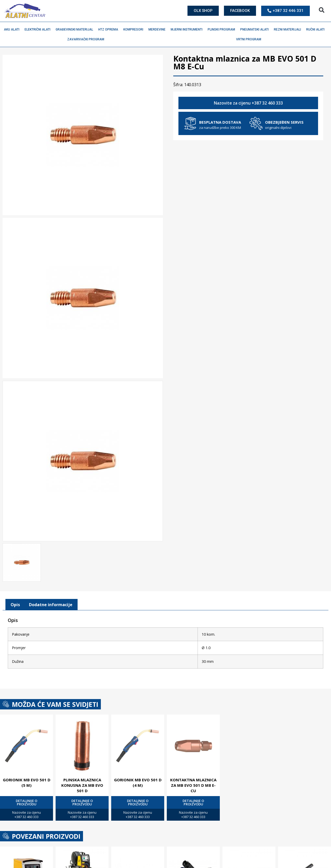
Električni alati (39, 29)
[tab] (15, 605)
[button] (322, 10)
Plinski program (223, 29)
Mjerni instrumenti (188, 29)
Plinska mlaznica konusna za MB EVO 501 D (82, 785)
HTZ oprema (110, 29)
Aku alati (13, 29)
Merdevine (158, 29)
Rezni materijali (289, 29)
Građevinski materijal (76, 29)
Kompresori (135, 29)
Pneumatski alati (256, 29)
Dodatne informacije (51, 605)
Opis (15, 605)
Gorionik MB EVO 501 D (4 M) (138, 782)
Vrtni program (250, 39)
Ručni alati (317, 29)
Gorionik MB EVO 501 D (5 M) (27, 782)
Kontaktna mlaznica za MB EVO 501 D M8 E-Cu (193, 785)
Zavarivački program (87, 39)
